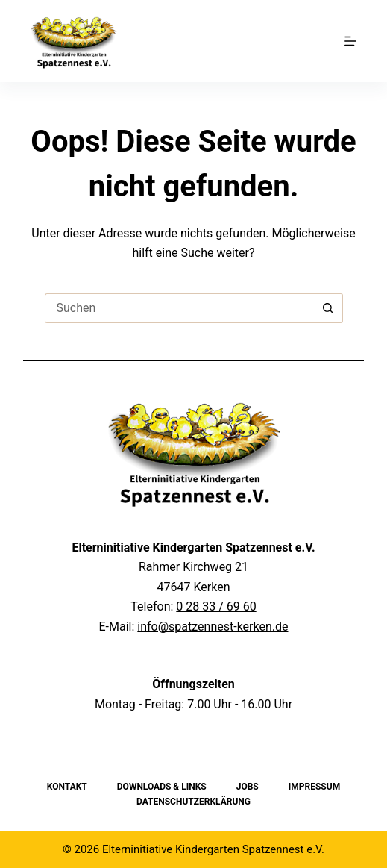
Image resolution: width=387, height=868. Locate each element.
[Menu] (350, 41)
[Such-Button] (328, 308)
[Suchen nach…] (179, 308)
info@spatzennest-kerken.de (213, 627)
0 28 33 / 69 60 (216, 606)
